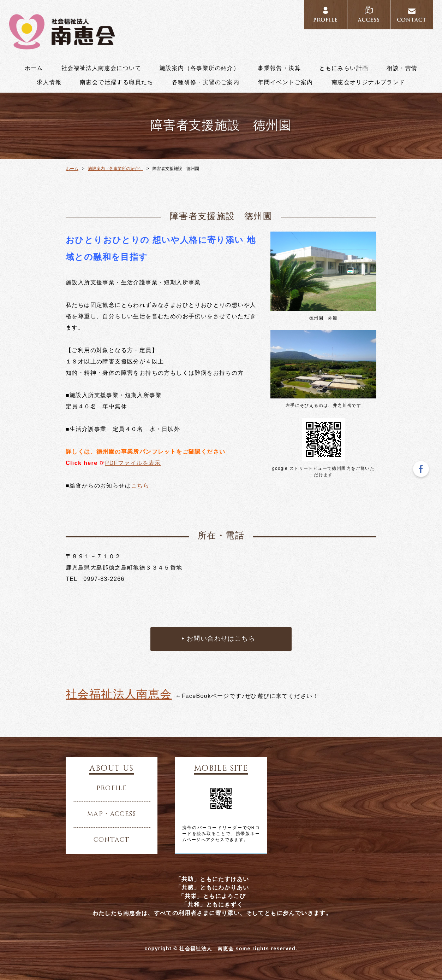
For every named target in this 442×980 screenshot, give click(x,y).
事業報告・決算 (279, 68)
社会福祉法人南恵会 (119, 694)
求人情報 (49, 82)
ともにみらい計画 (344, 68)
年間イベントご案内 (285, 82)
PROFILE (325, 15)
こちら (140, 486)
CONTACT (412, 15)
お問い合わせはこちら (221, 639)
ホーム (34, 68)
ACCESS (369, 15)
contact (112, 840)
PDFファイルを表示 (133, 463)
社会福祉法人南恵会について (101, 68)
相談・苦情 (402, 68)
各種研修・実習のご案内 (206, 82)
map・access (112, 814)
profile (112, 788)
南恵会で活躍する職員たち (117, 82)
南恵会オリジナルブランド (368, 82)
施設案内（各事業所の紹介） (199, 68)
